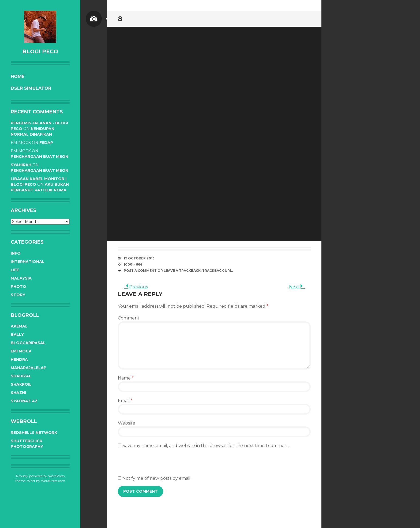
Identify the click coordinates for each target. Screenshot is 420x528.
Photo (18, 287)
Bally (17, 334)
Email (125, 401)
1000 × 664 (133, 264)
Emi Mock (21, 351)
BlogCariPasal (28, 343)
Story (18, 295)
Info (16, 253)
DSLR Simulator (31, 88)
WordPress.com (53, 481)
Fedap (46, 143)
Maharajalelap (29, 368)
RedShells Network (34, 433)
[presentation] (159, 465)
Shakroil (21, 384)
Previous (136, 287)
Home (18, 77)
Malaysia (21, 278)
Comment (129, 318)
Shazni (18, 393)
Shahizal (21, 376)
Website (127, 423)
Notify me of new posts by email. (157, 478)
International (28, 262)
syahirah (21, 165)
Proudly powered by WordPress (40, 476)
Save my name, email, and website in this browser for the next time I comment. (206, 446)
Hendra (19, 359)
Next (297, 287)
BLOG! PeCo (40, 51)
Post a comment (140, 271)
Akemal (19, 326)
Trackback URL (217, 271)
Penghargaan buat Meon (40, 157)
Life (15, 270)
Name (126, 378)
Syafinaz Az (24, 401)
